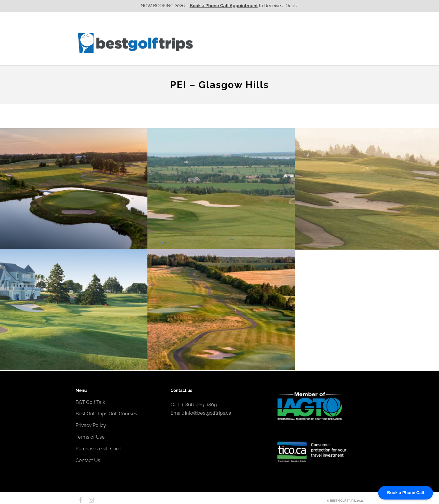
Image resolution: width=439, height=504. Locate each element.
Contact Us (348, 43)
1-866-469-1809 (199, 405)
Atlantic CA (316, 43)
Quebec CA (282, 43)
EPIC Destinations (341, 31)
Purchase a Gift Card (98, 449)
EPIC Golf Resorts (300, 31)
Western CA (213, 43)
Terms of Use (90, 437)
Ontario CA (248, 43)
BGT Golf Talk (90, 402)
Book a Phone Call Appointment (224, 6)
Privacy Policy (91, 425)
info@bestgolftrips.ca (208, 413)
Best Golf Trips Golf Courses (106, 414)
